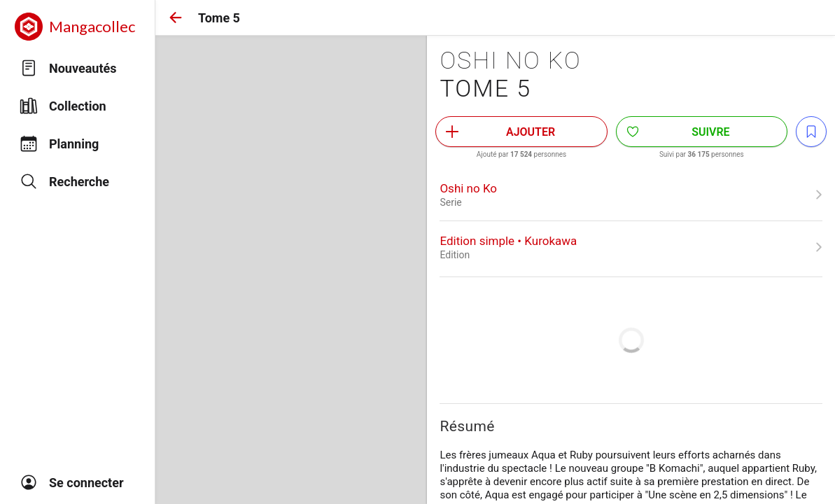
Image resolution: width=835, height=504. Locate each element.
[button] (176, 17)
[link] (631, 195)
